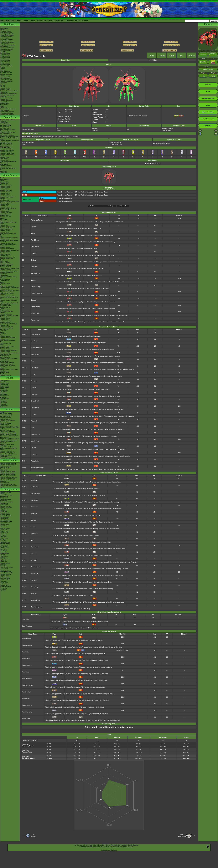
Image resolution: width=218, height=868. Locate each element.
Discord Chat (4, 108)
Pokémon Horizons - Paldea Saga (10, 141)
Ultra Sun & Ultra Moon (7, 221)
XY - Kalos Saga (5, 134)
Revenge (34, 394)
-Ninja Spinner (4, 556)
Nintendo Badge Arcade (7, 258)
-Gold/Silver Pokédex (6, 33)
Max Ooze (26, 672)
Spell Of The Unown (6, 418)
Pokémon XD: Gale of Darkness (9, 315)
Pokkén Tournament (6, 254)
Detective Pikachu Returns (8, 196)
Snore (33, 374)
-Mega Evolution (5, 509)
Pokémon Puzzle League (7, 346)
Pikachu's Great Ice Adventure (9, 477)
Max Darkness (27, 705)
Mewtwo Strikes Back (6, 415)
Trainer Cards (4, 496)
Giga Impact (35, 354)
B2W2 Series (4, 403)
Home (12, 21)
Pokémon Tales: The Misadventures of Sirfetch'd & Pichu (8, 168)
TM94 (24, 461)
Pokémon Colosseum (6, 314)
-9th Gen (3, 84)
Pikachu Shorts (10, 461)
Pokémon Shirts (5, 103)
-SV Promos (4, 546)
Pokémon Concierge (6, 166)
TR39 (24, 547)
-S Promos (3, 590)
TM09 (24, 354)
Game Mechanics (5, 78)
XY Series (3, 404)
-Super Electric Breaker (7, 573)
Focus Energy (36, 287)
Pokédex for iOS (5, 281)
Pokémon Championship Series (9, 91)
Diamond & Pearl (5, 283)
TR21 (24, 513)
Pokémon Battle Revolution (8, 296)
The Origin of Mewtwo (6, 414)
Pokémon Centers (5, 89)
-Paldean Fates (4, 524)
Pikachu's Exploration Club (8, 476)
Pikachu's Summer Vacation (8, 463)
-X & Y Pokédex (5, 38)
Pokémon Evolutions (6, 152)
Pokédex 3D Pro (5, 275)
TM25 (24, 381)
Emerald (3, 313)
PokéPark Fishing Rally (7, 328)
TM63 (24, 434)
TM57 (24, 421)
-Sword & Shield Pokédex (7, 42)
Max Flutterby (27, 639)
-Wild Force (3, 581)
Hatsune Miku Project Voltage (8, 94)
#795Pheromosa (182, 836)
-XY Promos (3, 551)
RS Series (3, 393)
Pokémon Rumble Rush (7, 228)
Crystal (2, 335)
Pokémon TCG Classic (6, 502)
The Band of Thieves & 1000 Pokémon (8, 245)
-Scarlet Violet (4, 531)
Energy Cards (4, 498)
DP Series (3, 397)
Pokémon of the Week (6, 81)
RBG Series (3, 389)
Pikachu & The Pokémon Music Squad (9, 486)
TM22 (24, 368)
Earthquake (34, 487)
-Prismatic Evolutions (6, 516)
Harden (34, 227)
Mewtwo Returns (5, 419)
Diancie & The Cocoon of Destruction (7, 445)
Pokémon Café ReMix (6, 190)
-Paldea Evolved (5, 530)
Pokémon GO (4, 189)
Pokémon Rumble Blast (7, 272)
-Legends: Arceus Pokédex (8, 45)
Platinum (3, 285)
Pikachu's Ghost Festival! (7, 473)
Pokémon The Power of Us (8, 452)
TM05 (24, 348)
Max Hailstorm (27, 665)
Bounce (34, 414)
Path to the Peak (5, 157)
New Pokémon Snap (6, 214)
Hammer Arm (36, 307)
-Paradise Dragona (5, 574)
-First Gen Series (5, 542)
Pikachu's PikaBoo (5, 467)
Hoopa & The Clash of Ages (8, 447)
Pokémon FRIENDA (6, 375)
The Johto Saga (5, 127)
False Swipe (35, 461)
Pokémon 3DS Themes (7, 364)
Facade (34, 388)
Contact (26, 21)
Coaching (25, 619)
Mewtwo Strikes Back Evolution (9, 454)
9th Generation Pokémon (7, 112)
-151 (1, 527)
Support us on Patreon (109, 850)
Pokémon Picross (5, 252)
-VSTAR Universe (5, 584)
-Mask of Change (5, 578)
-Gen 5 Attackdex (5, 59)
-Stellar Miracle (4, 576)
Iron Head (34, 580)
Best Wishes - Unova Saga (8, 132)
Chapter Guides (5, 386)
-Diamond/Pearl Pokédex (7, 35)
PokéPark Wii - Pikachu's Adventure (7, 294)
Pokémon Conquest (6, 270)
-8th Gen (3, 85)
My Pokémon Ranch (6, 306)
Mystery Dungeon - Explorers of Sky (9, 298)
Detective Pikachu (5, 231)
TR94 (24, 607)
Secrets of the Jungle (6, 455)
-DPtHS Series (4, 538)
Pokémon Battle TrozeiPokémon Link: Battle (9, 241)
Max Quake (26, 699)
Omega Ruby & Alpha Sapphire (9, 238)
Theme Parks (4, 105)
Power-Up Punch (37, 220)
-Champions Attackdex (6, 66)
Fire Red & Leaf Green (6, 311)
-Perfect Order (4, 505)
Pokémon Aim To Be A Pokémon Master (9, 139)
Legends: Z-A (4, 183)
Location (162, 55)
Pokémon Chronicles (6, 142)
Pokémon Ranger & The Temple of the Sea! (10, 428)
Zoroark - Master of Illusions (8, 434)
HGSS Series (4, 400)
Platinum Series (5, 399)
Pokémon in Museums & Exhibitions (7, 96)
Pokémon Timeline (5, 88)
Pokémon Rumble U (6, 267)
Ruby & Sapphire (5, 310)
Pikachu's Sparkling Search (8, 479)
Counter (34, 300)
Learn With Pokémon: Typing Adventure (8, 277)
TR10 (24, 487)
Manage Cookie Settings (130, 845)
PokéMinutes (4, 159)
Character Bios (4, 123)
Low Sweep (35, 441)
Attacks (172, 55)
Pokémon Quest (5, 232)
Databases (10, 24)
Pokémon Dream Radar (7, 264)
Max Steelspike (27, 712)
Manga (10, 378)
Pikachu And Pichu (5, 466)
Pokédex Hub (41, 21)
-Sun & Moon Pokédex (6, 39)
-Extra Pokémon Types (6, 495)
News (2, 27)
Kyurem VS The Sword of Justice (9, 439)
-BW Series (3, 537)
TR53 (24, 567)
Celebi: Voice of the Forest (8, 421)
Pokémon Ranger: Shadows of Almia (9, 301)
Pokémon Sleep (5, 195)
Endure (33, 260)
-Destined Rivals (5, 513)
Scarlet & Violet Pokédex (56, 21)
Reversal (34, 267)
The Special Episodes (6, 143)
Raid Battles (4, 501)
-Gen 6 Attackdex (5, 60)
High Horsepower (36, 607)
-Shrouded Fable (5, 520)
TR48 (24, 554)
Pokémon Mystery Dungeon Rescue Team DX (8, 209)
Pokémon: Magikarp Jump (7, 227)
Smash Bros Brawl (5, 307)
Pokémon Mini (4, 339)
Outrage (33, 520)
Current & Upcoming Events (8, 109)
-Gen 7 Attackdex (5, 62)
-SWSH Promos (5, 548)
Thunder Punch (36, 348)
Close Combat (35, 567)
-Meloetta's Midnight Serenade (9, 440)
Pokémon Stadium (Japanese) (9, 350)
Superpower (35, 313)
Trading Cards (10, 490)
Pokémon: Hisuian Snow (7, 153)
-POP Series (4, 552)
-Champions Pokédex (6, 51)
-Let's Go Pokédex (5, 41)
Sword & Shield (4, 200)
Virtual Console (4, 361)
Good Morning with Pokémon (8, 161)
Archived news (4, 28)
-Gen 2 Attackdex (5, 55)
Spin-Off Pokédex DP (6, 73)
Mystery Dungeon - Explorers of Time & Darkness (9, 304)
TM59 (24, 428)
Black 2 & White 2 (5, 263)
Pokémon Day (4, 99)
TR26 (24, 527)
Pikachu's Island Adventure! (8, 474)
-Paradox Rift (4, 526)
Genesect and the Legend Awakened (7, 442)
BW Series (3, 401)
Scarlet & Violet (4, 182)
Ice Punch (35, 341)
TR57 (24, 574)
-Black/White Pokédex (6, 37)
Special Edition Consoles (7, 363)
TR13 (24, 493)
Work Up (34, 594)
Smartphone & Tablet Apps (8, 365)
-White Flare (4, 512)
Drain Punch (35, 434)
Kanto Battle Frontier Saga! (8, 130)
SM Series (3, 407)
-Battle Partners (5, 570)
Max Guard (26, 719)
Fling (33, 428)
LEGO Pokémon (5, 102)
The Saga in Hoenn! (6, 128)
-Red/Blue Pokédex (6, 31)
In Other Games (5, 360)
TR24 (24, 520)
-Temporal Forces (5, 523)
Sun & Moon (4, 220)
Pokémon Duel (4, 256)
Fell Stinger (35, 240)
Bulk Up (34, 253)
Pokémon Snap (4, 347)
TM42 (24, 394)
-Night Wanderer (5, 577)
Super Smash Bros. (6, 354)
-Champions (4, 83)
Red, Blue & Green (5, 343)
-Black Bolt (3, 510)
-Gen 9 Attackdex (5, 64)
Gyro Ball (34, 560)
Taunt (33, 233)
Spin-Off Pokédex (5, 71)
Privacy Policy (116, 845)
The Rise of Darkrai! (6, 430)
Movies (10, 409)
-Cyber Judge (4, 583)
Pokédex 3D (4, 274)
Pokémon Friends (5, 188)
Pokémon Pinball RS (6, 321)
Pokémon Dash (4, 317)
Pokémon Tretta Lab (6, 265)
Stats (182, 55)
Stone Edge (35, 587)
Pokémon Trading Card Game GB (10, 353)
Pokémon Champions (6, 185)
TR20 (24, 507)
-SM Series (3, 534)
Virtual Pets (3, 367)
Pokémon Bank (4, 239)
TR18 (24, 500)
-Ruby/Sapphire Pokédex (7, 34)
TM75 (24, 441)
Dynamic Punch (36, 293)
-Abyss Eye (3, 555)
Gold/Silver (3, 334)
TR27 (24, 534)
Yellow (2, 345)
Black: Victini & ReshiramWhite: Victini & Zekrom (9, 437)
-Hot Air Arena (4, 569)
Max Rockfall (26, 692)
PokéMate (3, 331)
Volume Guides (4, 387)
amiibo (2, 368)
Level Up (110, 206)
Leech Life (34, 500)
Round (33, 448)
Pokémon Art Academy (6, 243)
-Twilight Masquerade (6, 521)
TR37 (24, 540)
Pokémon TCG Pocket (6, 197)
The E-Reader (4, 329)
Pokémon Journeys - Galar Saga (9, 136)
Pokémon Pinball (5, 349)
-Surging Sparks (5, 517)
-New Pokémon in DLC (7, 113)
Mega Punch (35, 273)
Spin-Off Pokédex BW (6, 74)
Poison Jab (34, 574)
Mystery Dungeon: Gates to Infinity (10, 268)
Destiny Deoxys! (5, 425)
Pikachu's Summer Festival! (8, 472)
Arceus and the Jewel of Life (8, 433)
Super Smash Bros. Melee (7, 340)
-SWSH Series (4, 533)
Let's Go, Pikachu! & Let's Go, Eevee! (8, 223)
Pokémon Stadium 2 (6, 336)
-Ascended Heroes (5, 506)
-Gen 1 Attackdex (5, 53)
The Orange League (6, 125)
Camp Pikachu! (4, 469)
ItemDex (3, 67)
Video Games (10, 175)
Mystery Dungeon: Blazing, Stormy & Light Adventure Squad (10, 291)
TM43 (24, 401)
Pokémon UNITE (5, 193)
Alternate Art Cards (5, 499)
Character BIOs (4, 383)
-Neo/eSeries (4, 541)
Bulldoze (34, 454)
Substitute (34, 507)
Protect (34, 381)
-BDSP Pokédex (5, 44)
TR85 (24, 594)
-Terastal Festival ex (6, 571)
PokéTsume (3, 173)
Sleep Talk (34, 534)
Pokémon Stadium (5, 352)
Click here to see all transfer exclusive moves (109, 727)
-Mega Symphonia (5, 563)
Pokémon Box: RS (5, 320)
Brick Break (35, 401)
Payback (34, 421)
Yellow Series (4, 390)
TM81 (24, 454)
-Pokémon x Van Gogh (6, 98)
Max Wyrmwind (27, 685)
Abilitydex (3, 70)
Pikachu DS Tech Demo (7, 327)
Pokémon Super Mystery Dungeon (10, 250)
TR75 (24, 587)
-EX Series (3, 539)
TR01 (24, 480)
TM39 (24, 388)
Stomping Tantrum (37, 468)
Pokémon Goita (4, 372)
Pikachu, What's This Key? (8, 484)
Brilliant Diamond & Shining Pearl (9, 202)
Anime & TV (10, 117)
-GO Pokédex (4, 46)
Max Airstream (27, 679)
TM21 (24, 361)
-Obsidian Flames (5, 528)
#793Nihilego (33, 836)
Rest (33, 361)
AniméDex (3, 121)
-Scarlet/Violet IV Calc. (6, 80)
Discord (32, 21)
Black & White (4, 261)
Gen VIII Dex (65, 60)
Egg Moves (191, 55)
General (152, 55)
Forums (19, 21)
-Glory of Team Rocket (6, 567)
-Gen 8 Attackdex (5, 63)
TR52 (24, 560)
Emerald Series (4, 396)
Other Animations (5, 163)
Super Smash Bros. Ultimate (8, 233)
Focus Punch (35, 320)
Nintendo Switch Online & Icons (9, 370)
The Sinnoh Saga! (5, 131)
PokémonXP (4, 92)
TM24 (24, 374)
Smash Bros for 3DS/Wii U (8, 257)
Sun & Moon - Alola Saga (7, 135)
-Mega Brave (4, 562)
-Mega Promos (4, 545)
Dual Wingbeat (27, 626)
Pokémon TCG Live (6, 217)
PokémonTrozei (5, 325)
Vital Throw (35, 247)
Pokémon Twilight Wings (7, 150)
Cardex (2, 76)
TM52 (24, 414)
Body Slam (34, 480)
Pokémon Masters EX (6, 192)
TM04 (24, 341)
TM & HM (123, 206)
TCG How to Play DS (6, 279)
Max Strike (26, 652)
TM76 (24, 448)
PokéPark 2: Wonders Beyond (8, 271)
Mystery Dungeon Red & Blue (8, 324)
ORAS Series (4, 406)
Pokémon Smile (5, 211)
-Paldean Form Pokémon (7, 115)
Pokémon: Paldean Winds (7, 155)
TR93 (24, 600)
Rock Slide (35, 368)
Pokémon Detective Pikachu (8, 458)
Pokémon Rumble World (7, 249)
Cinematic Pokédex (6, 77)
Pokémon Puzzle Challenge (8, 338)
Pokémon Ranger (5, 322)
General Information (6, 380)
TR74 (24, 580)
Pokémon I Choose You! (7, 451)
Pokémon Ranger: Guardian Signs (10, 288)
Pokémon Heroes (5, 422)
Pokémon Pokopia (5, 186)
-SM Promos (4, 549)
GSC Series (3, 392)
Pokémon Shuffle (5, 247)
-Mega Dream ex (5, 559)
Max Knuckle (26, 659)
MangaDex (3, 382)
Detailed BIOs (4, 385)
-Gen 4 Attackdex (5, 58)
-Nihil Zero (3, 558)
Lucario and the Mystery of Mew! (9, 426)
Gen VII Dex (153, 60)
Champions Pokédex (73, 21)
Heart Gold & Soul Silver (7, 286)
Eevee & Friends (5, 483)
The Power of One (5, 416)
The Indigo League (5, 124)
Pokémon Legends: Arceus (8, 203)
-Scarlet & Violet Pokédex (7, 48)
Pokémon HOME (5, 204)
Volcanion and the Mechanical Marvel (8, 449)
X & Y (2, 236)
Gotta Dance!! (4, 470)
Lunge (33, 280)
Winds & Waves (5, 179)
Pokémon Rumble (5, 289)
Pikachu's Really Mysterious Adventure (8, 481)
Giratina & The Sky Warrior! (8, 432)
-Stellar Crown (4, 519)
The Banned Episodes (6, 145)
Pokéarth (85, 21)
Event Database (5, 110)
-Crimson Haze (4, 580)
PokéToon (3, 156)
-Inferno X (3, 560)
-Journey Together (5, 514)
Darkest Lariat (35, 600)
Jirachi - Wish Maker (6, 423)
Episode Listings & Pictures (8, 120)
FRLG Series (4, 394)
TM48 (24, 408)
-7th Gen (3, 87)
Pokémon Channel (5, 318)
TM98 (24, 468)
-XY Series (3, 535)
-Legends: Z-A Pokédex (7, 49)
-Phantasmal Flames (6, 508)
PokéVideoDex (4, 160)
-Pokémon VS (4, 585)
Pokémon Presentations (7, 101)
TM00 (24, 334)
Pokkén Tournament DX (7, 229)
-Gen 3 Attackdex (5, 56)
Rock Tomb (35, 408)
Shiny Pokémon (5, 146)
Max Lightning (27, 645)
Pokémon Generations (6, 149)
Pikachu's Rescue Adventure (8, 465)
